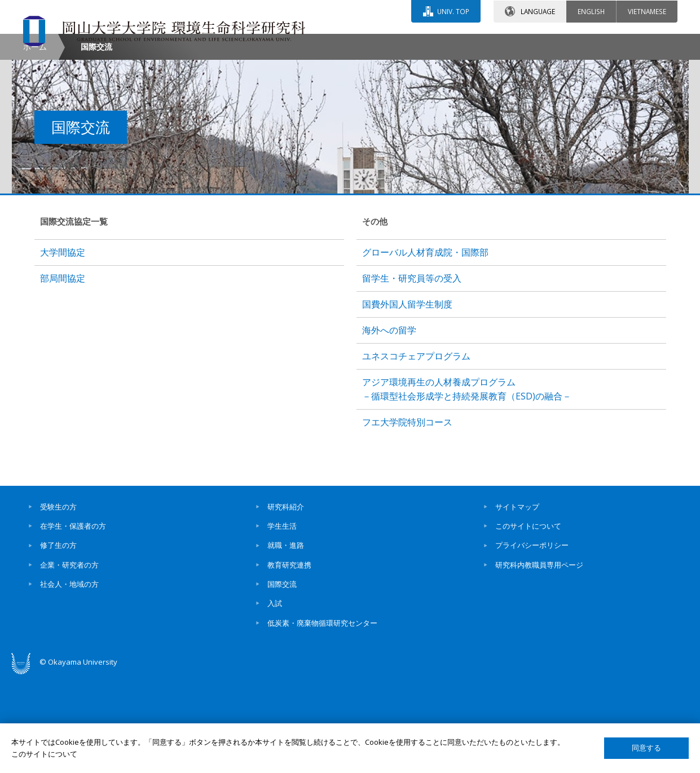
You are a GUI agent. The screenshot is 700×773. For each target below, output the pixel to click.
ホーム (35, 142)
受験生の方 (58, 602)
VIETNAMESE (647, 11)
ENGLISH (591, 11)
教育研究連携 (289, 660)
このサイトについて (528, 622)
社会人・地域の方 (69, 679)
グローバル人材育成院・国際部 (425, 348)
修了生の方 (58, 641)
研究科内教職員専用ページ (539, 660)
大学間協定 (63, 348)
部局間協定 (63, 374)
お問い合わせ (381, 43)
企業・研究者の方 (69, 660)
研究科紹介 (286, 602)
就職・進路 (286, 641)
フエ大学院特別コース (407, 517)
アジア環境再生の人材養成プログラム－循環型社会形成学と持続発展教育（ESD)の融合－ (467, 484)
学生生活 (282, 622)
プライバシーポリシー (532, 641)
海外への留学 (389, 426)
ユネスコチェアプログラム (416, 452)
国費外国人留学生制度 (407, 400)
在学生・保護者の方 (73, 622)
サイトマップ (517, 602)
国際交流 (282, 679)
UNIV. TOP (453, 11)
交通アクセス (481, 43)
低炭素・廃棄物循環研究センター (322, 718)
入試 (275, 699)
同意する (646, 748)
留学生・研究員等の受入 (412, 374)
